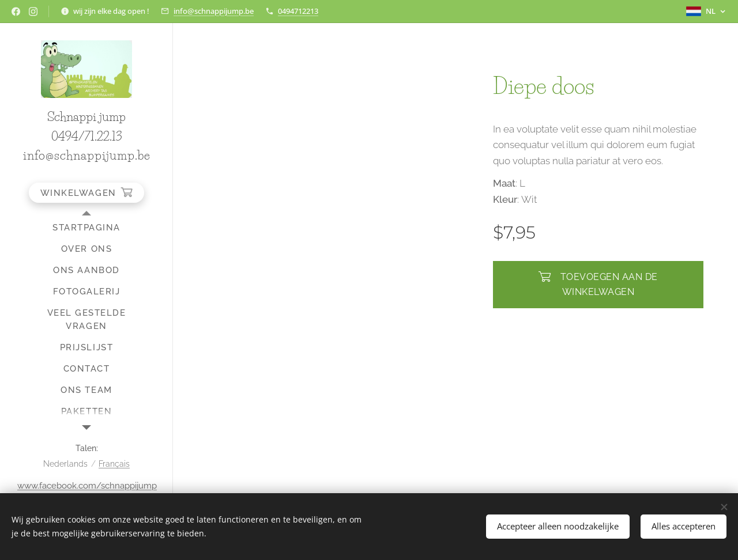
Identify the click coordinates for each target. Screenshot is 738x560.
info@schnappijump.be (214, 11)
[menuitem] (86, 228)
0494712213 (298, 11)
